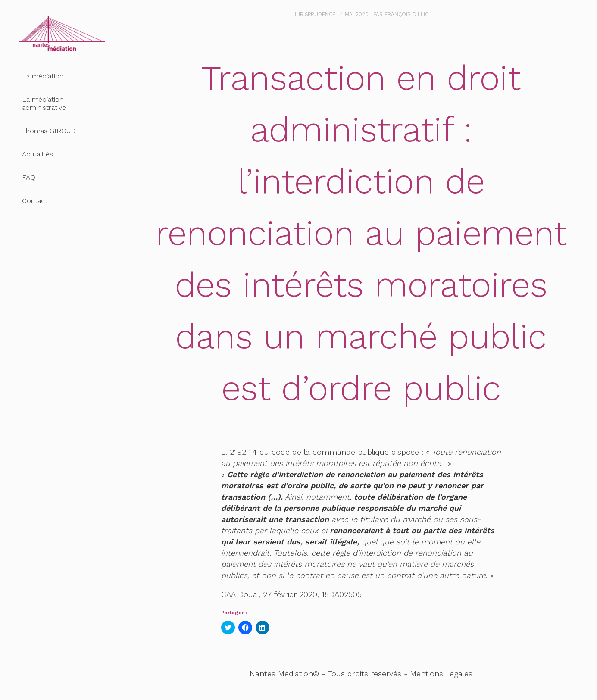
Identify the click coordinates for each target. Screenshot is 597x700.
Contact (35, 201)
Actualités (38, 154)
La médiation (43, 76)
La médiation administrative (44, 103)
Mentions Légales (441, 673)
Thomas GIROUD (49, 131)
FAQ (29, 177)
